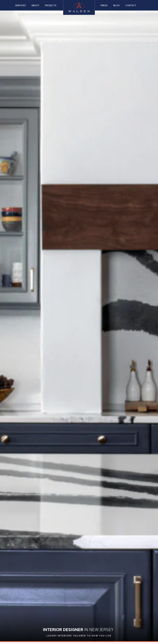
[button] (35, 5)
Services (21, 6)
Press (104, 6)
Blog (117, 6)
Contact (131, 6)
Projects (51, 6)
